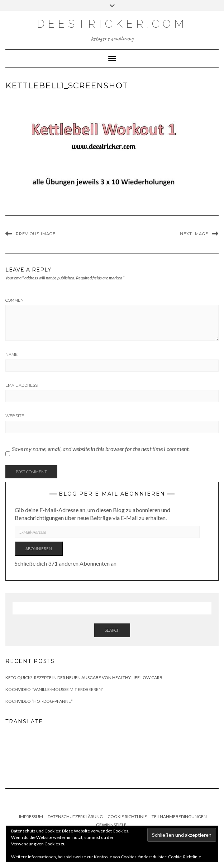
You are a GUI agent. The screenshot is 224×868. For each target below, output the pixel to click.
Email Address (22, 385)
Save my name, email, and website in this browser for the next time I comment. (101, 449)
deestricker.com (112, 24)
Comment (16, 300)
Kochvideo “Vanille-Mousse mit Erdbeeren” (54, 689)
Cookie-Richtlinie (185, 857)
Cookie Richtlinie (127, 816)
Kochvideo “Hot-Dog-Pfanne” (39, 701)
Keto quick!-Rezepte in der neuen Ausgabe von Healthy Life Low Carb (84, 677)
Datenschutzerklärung (75, 816)
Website (15, 416)
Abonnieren (39, 549)
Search (112, 630)
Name (11, 354)
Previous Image (36, 234)
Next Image (194, 234)
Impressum (31, 816)
